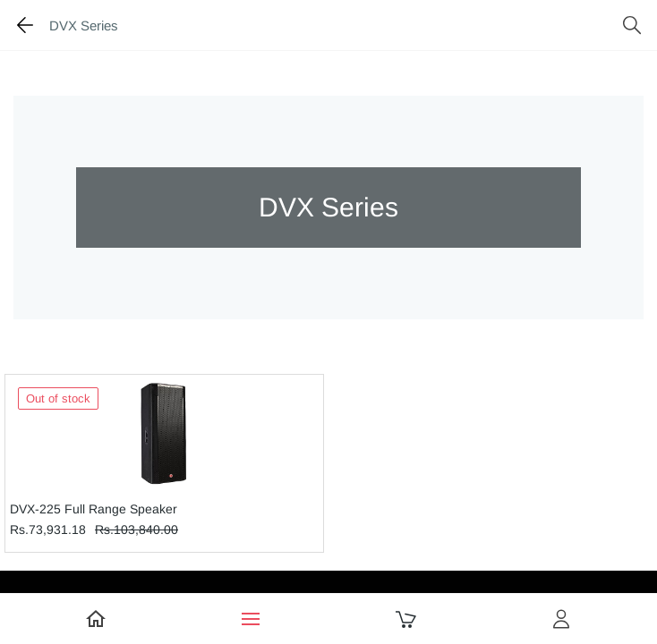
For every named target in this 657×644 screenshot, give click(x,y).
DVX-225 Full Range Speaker (94, 509)
